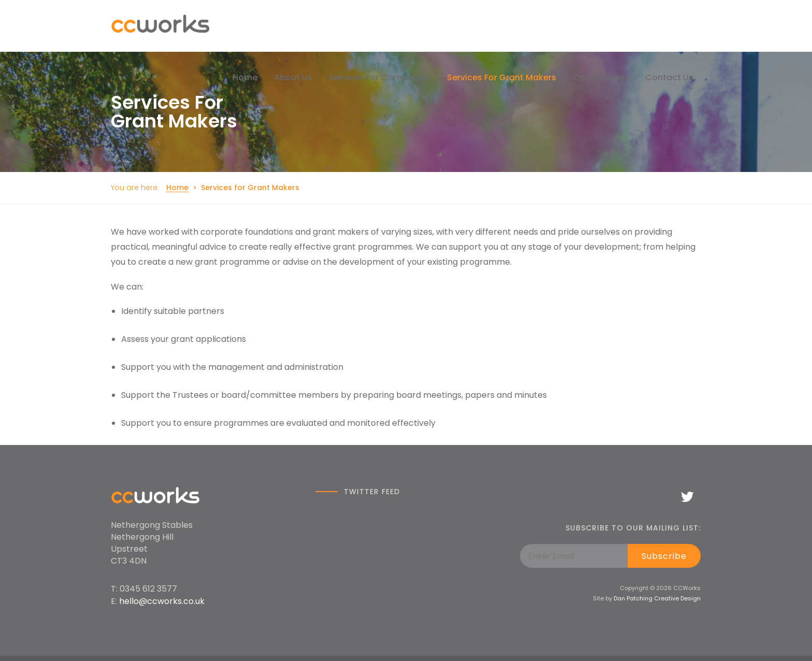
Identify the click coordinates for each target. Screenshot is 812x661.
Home (177, 188)
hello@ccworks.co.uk (162, 601)
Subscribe (664, 556)
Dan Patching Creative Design (657, 598)
